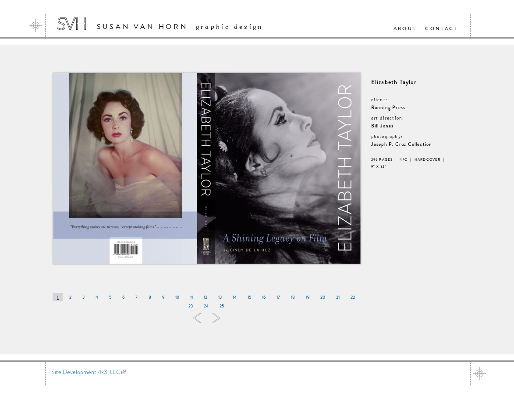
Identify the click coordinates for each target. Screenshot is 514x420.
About (405, 28)
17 (278, 297)
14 (235, 297)
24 (206, 306)
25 (222, 306)
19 (308, 297)
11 (191, 297)
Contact (441, 28)
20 (323, 297)
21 (338, 297)
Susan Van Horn (142, 27)
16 (264, 297)
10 (177, 297)
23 (191, 306)
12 (206, 297)
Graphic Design (230, 27)
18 (293, 297)
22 (353, 297)
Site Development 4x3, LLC (89, 372)
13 (220, 297)
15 (249, 297)
